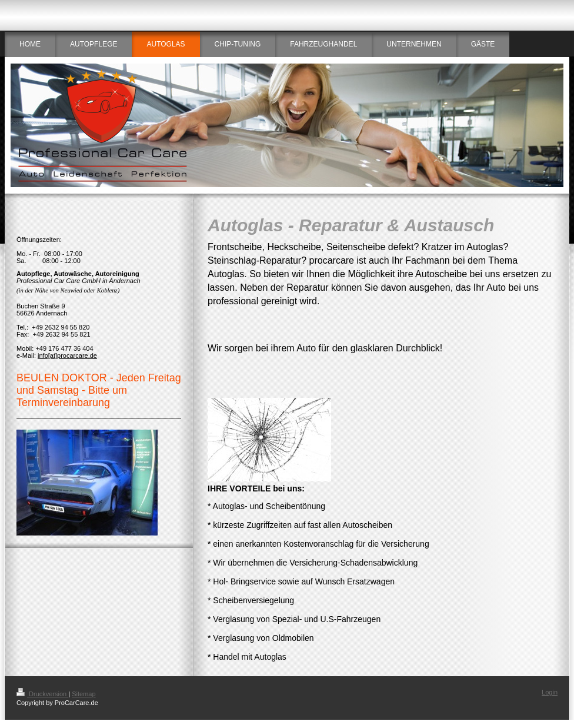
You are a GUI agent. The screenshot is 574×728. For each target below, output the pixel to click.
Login (550, 692)
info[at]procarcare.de (67, 355)
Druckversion (42, 694)
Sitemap (84, 694)
